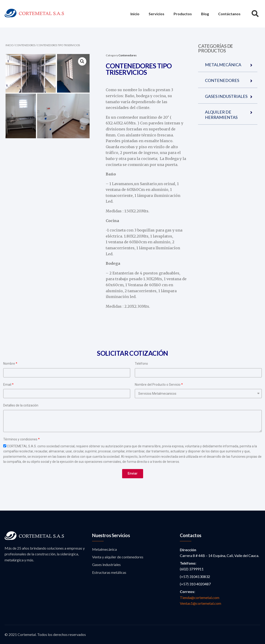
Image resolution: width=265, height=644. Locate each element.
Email (7, 385)
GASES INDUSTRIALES (226, 96)
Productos (183, 14)
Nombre (9, 364)
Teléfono (141, 364)
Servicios (157, 14)
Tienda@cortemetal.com (200, 597)
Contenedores (25, 45)
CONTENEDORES (222, 80)
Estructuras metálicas (109, 572)
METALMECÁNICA (223, 65)
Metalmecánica (104, 549)
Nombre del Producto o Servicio (158, 385)
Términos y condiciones (20, 439)
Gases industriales (106, 564)
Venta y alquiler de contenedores (118, 557)
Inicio (135, 14)
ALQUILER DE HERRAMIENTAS (221, 114)
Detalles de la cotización (21, 405)
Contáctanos (229, 14)
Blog (205, 14)
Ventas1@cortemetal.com (200, 603)
